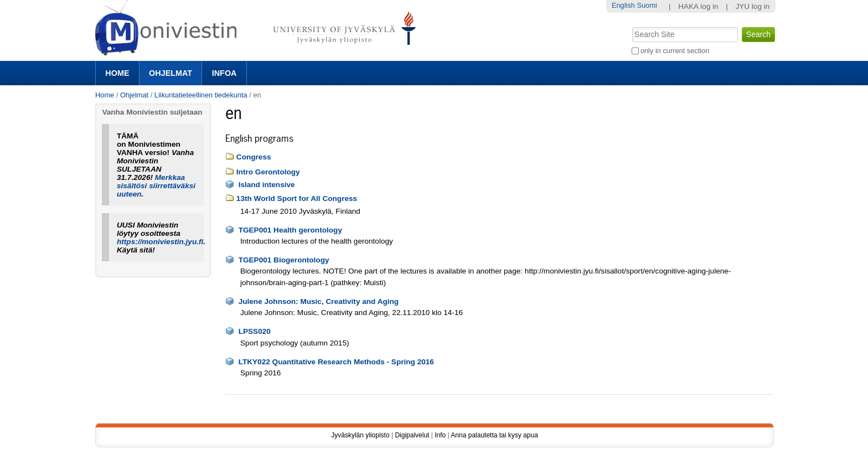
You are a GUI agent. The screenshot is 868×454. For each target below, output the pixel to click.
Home (117, 73)
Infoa (224, 73)
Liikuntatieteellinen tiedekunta (201, 95)
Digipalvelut (412, 435)
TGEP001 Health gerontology (290, 230)
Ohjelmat (170, 73)
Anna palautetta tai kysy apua (494, 435)
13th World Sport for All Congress (297, 198)
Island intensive (267, 185)
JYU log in (752, 6)
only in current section (675, 51)
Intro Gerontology (268, 172)
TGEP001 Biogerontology (284, 260)
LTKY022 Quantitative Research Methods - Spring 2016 (336, 362)
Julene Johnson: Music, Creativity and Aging (319, 301)
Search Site (631, 26)
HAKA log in (698, 6)
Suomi (647, 5)
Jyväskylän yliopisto (360, 435)
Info (440, 435)
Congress (254, 157)
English (623, 5)
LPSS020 (255, 331)
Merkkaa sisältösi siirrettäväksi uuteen (156, 186)
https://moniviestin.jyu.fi (160, 242)
